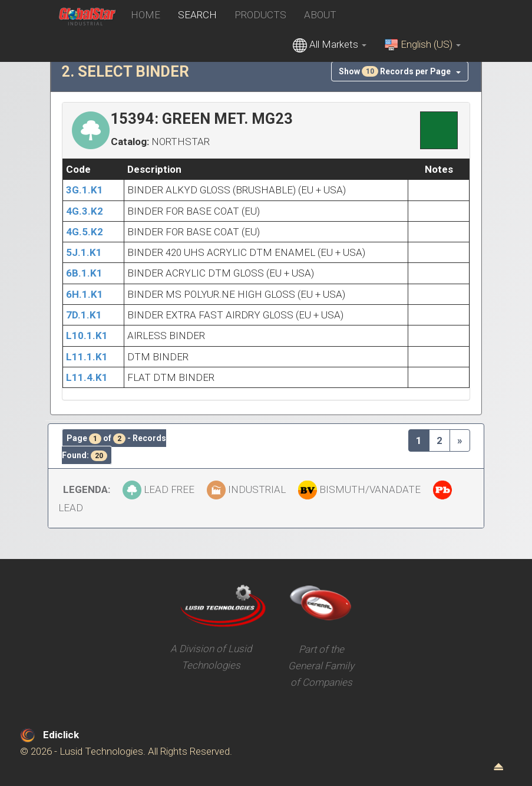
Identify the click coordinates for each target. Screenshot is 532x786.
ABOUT (320, 15)
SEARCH (197, 15)
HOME (146, 15)
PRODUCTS (260, 15)
